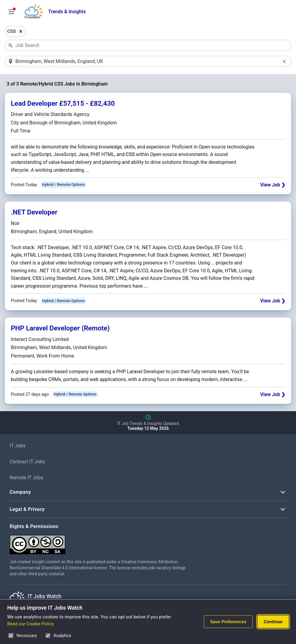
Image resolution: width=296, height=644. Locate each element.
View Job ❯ (273, 185)
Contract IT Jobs (27, 462)
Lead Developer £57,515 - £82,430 (63, 103)
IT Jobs (18, 446)
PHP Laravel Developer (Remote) (60, 328)
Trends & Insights (67, 12)
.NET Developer (34, 212)
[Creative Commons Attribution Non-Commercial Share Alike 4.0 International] (100, 542)
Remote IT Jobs (26, 478)
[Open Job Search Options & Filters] (11, 12)
